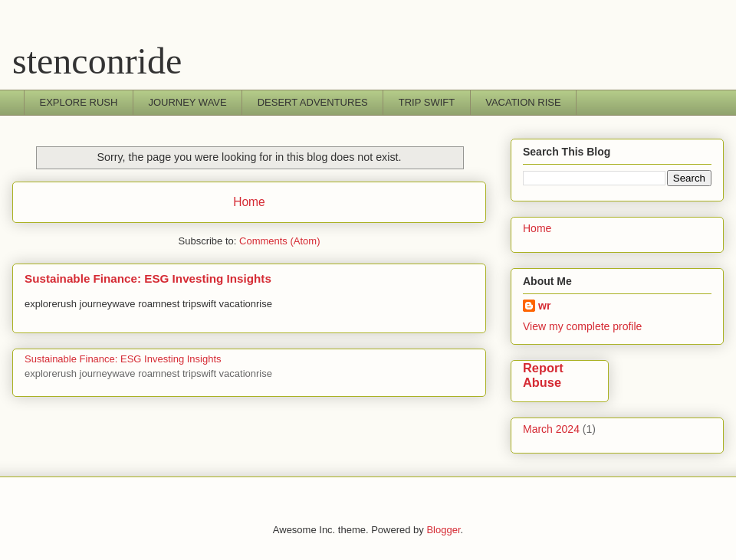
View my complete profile (582, 326)
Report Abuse (543, 375)
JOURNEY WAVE (187, 102)
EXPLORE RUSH (79, 102)
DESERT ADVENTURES (313, 102)
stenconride (97, 61)
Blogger (443, 530)
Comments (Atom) (279, 241)
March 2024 (551, 429)
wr (544, 306)
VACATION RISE (523, 102)
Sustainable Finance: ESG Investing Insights (148, 278)
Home (249, 202)
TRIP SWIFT (427, 102)
